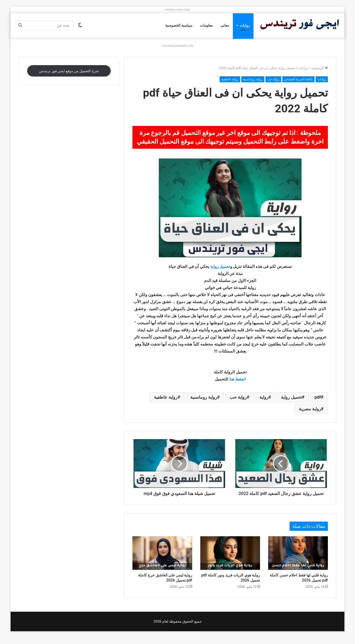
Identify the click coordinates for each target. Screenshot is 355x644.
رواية (264, 397)
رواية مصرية (310, 409)
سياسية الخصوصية (179, 25)
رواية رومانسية (253, 79)
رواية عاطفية (230, 79)
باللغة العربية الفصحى (298, 79)
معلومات (206, 25)
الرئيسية (320, 68)
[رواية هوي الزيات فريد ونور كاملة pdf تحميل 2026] (230, 559)
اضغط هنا (237, 379)
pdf (318, 397)
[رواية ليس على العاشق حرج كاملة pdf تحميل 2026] (162, 559)
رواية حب (273, 79)
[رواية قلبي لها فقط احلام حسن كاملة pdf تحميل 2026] (298, 559)
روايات (245, 25)
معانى (225, 25)
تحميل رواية (220, 267)
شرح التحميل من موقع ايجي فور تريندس (69, 71)
